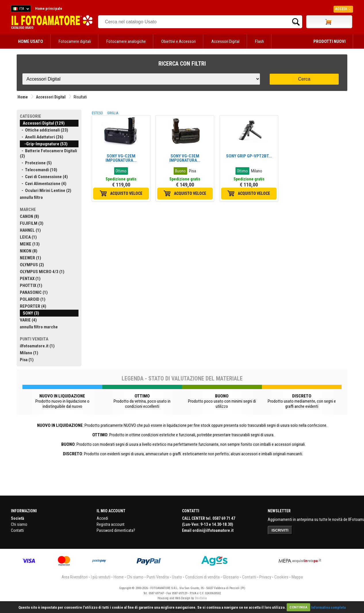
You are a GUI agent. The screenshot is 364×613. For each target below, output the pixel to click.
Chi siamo (19, 524)
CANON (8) (29, 216)
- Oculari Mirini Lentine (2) (46, 191)
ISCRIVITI (280, 530)
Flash (259, 41)
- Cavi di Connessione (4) (44, 177)
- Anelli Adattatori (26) (42, 137)
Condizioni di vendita (202, 577)
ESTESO (97, 113)
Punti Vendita (158, 577)
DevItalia (201, 598)
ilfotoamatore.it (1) (37, 346)
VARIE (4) (28, 320)
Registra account (111, 524)
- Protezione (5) (36, 163)
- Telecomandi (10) (39, 170)
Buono (180, 171)
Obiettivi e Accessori (179, 41)
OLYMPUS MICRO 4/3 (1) (42, 272)
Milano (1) (29, 353)
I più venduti (101, 577)
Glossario (231, 577)
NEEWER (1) (30, 258)
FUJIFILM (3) (32, 223)
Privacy (265, 577)
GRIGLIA (113, 113)
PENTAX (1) (30, 279)
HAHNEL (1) (30, 230)
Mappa (297, 577)
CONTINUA (298, 607)
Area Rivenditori (75, 577)
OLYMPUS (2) (32, 265)
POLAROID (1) (33, 299)
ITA (20, 9)
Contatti (17, 530)
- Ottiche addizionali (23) (44, 130)
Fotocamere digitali (75, 41)
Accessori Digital (225, 41)
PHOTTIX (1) (31, 285)
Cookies (281, 577)
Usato (177, 577)
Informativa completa (328, 607)
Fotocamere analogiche (126, 41)
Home (23, 97)
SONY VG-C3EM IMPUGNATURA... (185, 158)
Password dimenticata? (116, 530)
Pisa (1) (27, 360)
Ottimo (121, 171)
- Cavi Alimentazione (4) (43, 184)
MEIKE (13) (30, 244)
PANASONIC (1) (34, 292)
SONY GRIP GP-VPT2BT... (249, 156)
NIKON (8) (29, 251)
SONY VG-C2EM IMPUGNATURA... (121, 158)
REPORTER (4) (33, 306)
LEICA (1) (28, 237)
